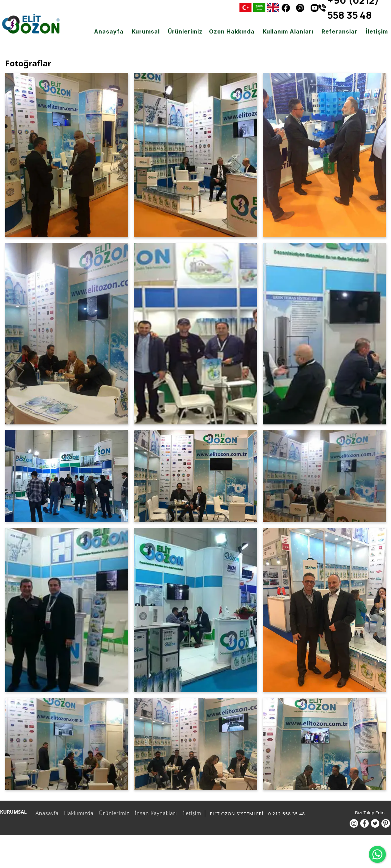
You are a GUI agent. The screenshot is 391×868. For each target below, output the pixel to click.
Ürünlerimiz (113, 813)
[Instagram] (300, 8)
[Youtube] (314, 8)
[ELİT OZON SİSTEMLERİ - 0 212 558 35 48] (31, 24)
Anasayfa (46, 813)
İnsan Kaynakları (155, 813)
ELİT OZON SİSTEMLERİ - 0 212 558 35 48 (258, 814)
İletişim (191, 813)
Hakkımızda (78, 813)
